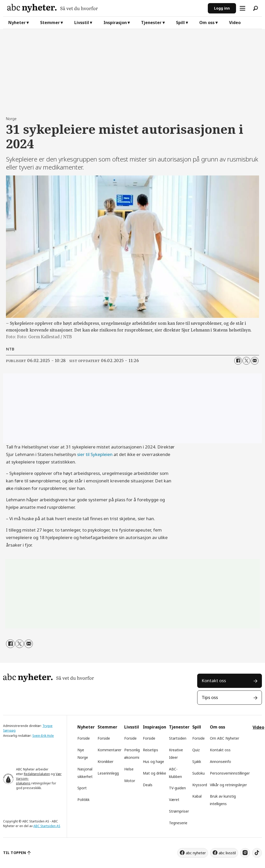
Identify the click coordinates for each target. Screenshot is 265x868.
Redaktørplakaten (37, 774)
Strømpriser (179, 811)
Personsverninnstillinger (230, 773)
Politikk (83, 800)
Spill (180, 23)
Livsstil (82, 23)
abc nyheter (196, 853)
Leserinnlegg (108, 773)
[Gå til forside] (105, 8)
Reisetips (150, 750)
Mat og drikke (154, 773)
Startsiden (178, 738)
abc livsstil (227, 853)
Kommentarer (109, 750)
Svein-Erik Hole (43, 736)
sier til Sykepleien (95, 454)
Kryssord (200, 785)
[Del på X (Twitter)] (246, 361)
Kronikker (105, 762)
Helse (129, 769)
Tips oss (210, 697)
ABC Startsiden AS (47, 826)
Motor (130, 781)
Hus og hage (153, 762)
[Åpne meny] (242, 8)
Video (235, 23)
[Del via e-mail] (255, 361)
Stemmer (50, 23)
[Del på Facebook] (238, 361)
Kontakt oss (214, 681)
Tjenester (151, 23)
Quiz (196, 750)
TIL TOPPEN (14, 853)
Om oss (207, 23)
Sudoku (198, 773)
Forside (84, 738)
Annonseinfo (220, 762)
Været (174, 800)
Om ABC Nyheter (224, 738)
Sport (82, 788)
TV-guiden (177, 788)
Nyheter (17, 23)
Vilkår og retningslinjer (228, 785)
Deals (148, 785)
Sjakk (197, 762)
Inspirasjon (115, 23)
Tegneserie (178, 823)
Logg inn (222, 8)
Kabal (197, 796)
